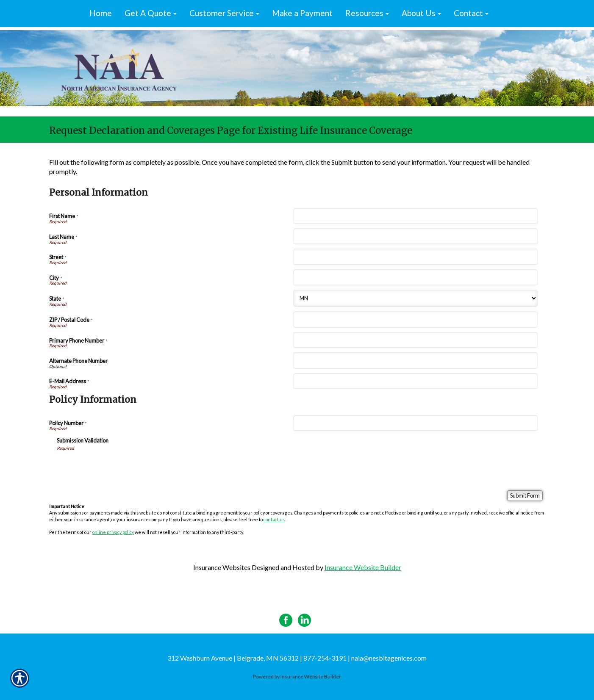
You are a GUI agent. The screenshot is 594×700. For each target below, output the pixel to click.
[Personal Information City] (415, 277)
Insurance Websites (222, 567)
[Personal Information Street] (415, 257)
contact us (274, 519)
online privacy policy (113, 532)
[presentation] (121, 468)
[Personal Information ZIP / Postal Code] (415, 319)
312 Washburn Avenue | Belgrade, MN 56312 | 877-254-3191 (257, 658)
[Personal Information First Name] (415, 216)
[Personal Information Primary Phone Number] (415, 340)
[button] (151, 14)
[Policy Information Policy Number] (415, 423)
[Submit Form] (525, 496)
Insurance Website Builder (363, 567)
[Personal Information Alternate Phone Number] (415, 360)
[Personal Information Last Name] (415, 236)
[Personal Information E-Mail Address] (415, 381)
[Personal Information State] (415, 298)
